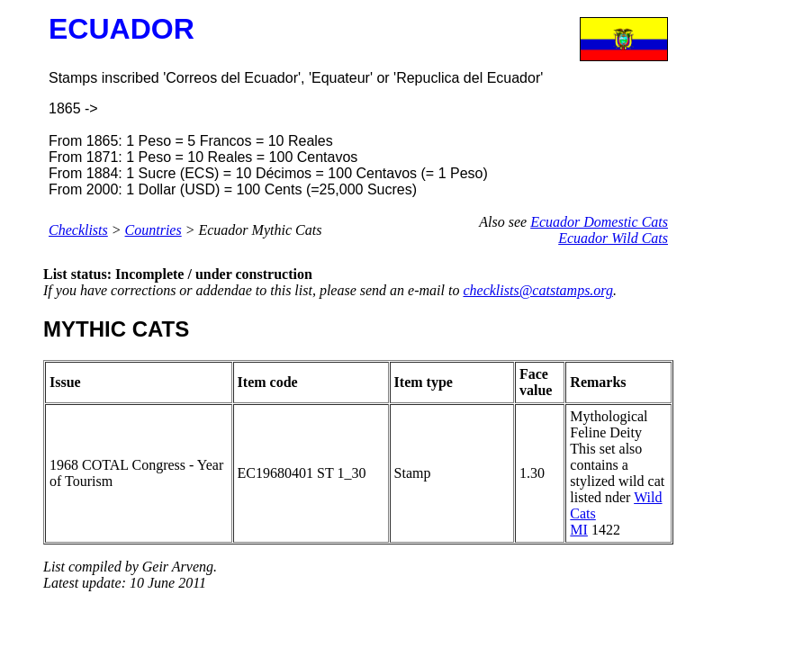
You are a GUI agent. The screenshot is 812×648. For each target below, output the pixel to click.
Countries (153, 230)
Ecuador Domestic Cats (599, 222)
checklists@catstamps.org (538, 290)
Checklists (78, 230)
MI (579, 530)
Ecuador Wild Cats (613, 238)
